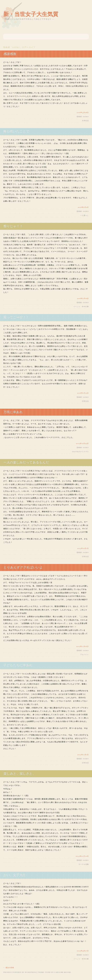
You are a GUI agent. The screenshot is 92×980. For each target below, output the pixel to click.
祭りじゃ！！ (13, 226)
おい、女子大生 (15, 875)
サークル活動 (84, 864)
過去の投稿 (9, 968)
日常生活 (85, 401)
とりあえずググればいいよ (23, 567)
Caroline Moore (63, 972)
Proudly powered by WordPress (20, 972)
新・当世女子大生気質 (31, 14)
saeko (16, 47)
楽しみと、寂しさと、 (20, 774)
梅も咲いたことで (17, 132)
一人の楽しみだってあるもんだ (26, 462)
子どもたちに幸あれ (18, 665)
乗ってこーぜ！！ (16, 317)
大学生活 (85, 121)
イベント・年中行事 (81, 307)
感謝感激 (10, 54)
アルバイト (84, 655)
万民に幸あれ (13, 412)
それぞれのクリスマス (80, 452)
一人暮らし (84, 215)
